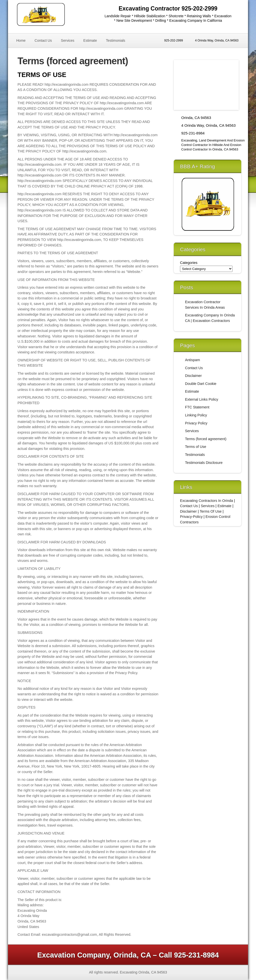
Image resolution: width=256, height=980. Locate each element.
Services (68, 40)
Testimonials (116, 40)
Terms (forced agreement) (206, 439)
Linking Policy (196, 415)
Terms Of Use (211, 511)
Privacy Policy (196, 423)
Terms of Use (196, 447)
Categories (189, 263)
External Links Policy (202, 399)
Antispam (192, 360)
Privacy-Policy (191, 517)
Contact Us (43, 40)
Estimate (90, 40)
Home (21, 40)
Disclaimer (193, 376)
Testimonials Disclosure (204, 463)
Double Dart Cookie (201, 384)
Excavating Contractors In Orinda (206, 501)
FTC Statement (197, 407)
